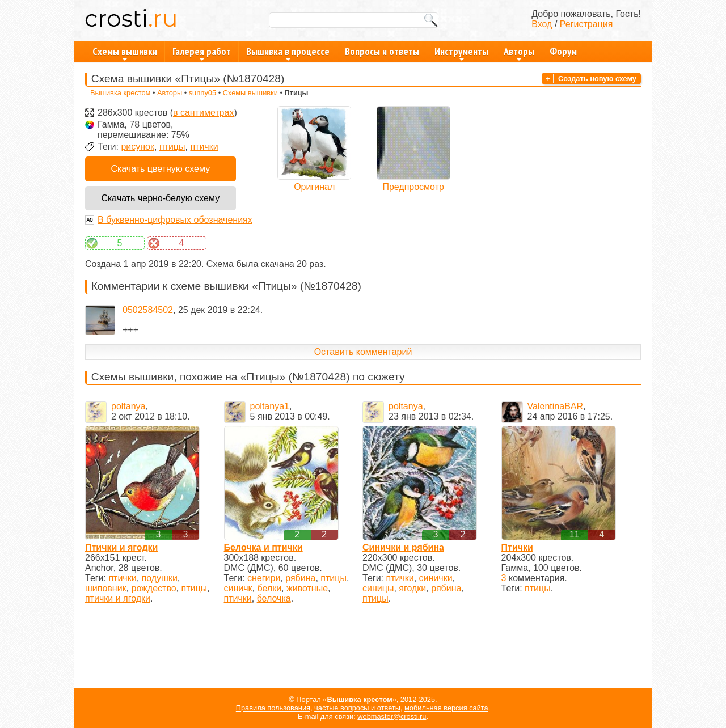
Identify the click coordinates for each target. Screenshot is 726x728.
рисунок (138, 147)
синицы (378, 588)
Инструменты (461, 53)
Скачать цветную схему (160, 169)
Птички (517, 547)
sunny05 (202, 93)
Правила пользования (273, 708)
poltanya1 (270, 406)
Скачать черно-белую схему (160, 198)
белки (269, 588)
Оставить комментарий (363, 352)
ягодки (412, 588)
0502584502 (148, 310)
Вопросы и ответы (382, 51)
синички (436, 578)
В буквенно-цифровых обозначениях (175, 220)
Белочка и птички (263, 547)
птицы (172, 147)
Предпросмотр (413, 187)
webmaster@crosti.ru (392, 716)
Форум (563, 51)
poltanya (128, 406)
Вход (542, 24)
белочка (274, 598)
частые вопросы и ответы (357, 708)
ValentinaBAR (555, 406)
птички (204, 147)
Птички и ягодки (121, 547)
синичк (238, 588)
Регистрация (586, 24)
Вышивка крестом (120, 93)
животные (307, 588)
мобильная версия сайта (446, 708)
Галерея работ (202, 53)
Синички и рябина (403, 547)
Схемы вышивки (125, 53)
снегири (264, 578)
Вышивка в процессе (288, 53)
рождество (154, 588)
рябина (300, 578)
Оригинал (314, 187)
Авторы (519, 53)
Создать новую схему (597, 79)
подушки (160, 578)
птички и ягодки (118, 598)
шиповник (106, 588)
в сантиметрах (203, 113)
